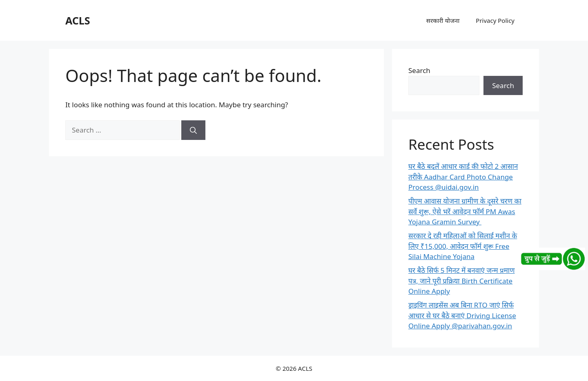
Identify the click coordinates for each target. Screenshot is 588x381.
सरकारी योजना (443, 20)
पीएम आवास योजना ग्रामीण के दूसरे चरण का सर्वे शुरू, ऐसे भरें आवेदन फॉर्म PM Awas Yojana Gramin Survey (465, 211)
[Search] (193, 130)
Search (419, 70)
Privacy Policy (495, 20)
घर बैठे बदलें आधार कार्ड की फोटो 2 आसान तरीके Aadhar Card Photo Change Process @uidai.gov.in (463, 177)
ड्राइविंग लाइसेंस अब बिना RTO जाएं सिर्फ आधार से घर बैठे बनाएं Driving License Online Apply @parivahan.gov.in (462, 315)
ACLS (78, 20)
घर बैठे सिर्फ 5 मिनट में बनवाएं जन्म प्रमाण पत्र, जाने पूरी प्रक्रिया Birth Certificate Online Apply (462, 281)
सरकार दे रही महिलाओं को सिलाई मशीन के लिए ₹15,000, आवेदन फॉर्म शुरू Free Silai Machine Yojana (463, 246)
